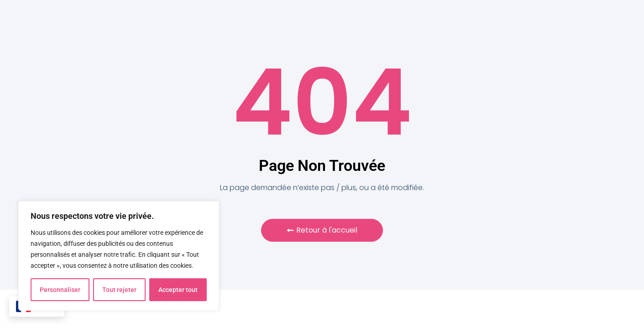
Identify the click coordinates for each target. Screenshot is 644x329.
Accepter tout (178, 290)
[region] (119, 256)
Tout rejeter (119, 290)
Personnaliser (60, 290)
